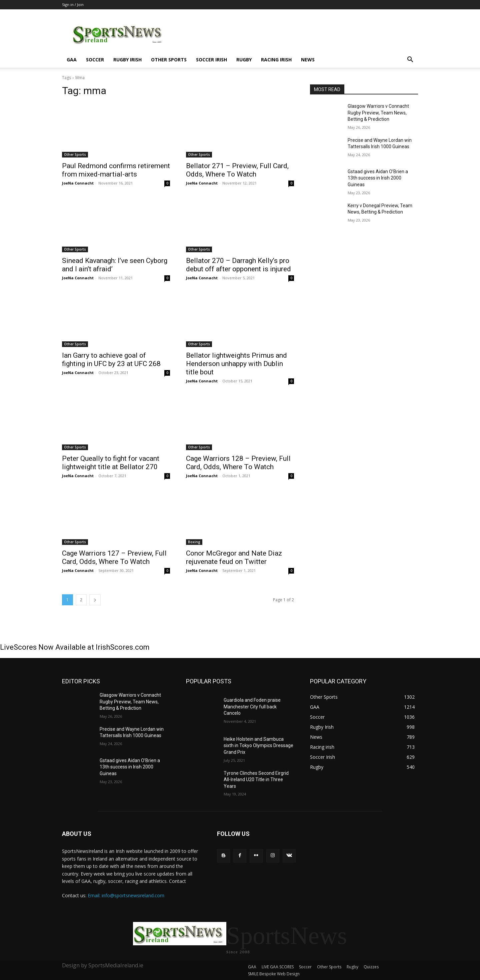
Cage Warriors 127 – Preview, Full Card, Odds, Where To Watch (114, 557)
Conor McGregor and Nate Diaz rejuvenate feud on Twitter (234, 557)
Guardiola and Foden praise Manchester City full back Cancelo (252, 707)
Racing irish (276, 60)
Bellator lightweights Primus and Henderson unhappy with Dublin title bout (236, 364)
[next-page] (95, 600)
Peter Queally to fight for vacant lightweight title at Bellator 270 (111, 463)
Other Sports (169, 60)
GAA (72, 60)
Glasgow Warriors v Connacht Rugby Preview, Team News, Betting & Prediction (378, 113)
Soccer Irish (211, 60)
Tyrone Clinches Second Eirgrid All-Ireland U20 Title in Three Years (256, 780)
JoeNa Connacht (78, 183)
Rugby (244, 60)
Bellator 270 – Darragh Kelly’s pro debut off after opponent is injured (238, 265)
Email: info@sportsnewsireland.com (126, 895)
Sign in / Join (73, 5)
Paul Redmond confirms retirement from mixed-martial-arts (116, 170)
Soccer (95, 60)
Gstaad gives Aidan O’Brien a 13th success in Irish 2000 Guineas (378, 178)
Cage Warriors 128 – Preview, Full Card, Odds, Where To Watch (238, 463)
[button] (410, 60)
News (308, 60)
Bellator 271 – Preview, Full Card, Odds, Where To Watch (237, 170)
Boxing (194, 542)
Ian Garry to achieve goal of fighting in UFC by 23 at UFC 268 (111, 360)
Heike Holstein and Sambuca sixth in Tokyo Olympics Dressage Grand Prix (258, 746)
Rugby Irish (127, 60)
